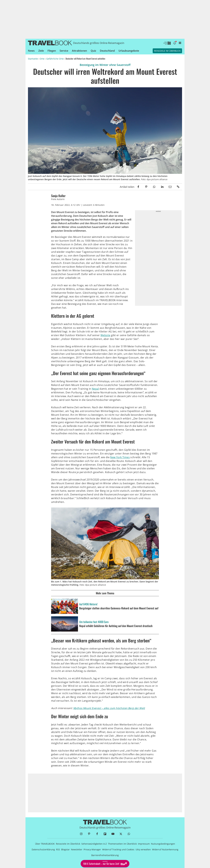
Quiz (93, 51)
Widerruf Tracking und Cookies (118, 849)
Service (64, 51)
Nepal (95, 389)
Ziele (41, 51)
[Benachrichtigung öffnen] (175, 43)
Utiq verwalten (143, 849)
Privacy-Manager (92, 849)
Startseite (33, 59)
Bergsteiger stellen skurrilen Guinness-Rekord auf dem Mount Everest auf (119, 608)
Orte (42, 59)
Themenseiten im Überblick (122, 844)
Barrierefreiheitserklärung (105, 855)
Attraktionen (79, 51)
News (31, 51)
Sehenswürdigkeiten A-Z (94, 844)
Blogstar (65, 849)
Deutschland (107, 51)
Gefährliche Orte (55, 59)
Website (105, 335)
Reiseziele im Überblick (167, 51)
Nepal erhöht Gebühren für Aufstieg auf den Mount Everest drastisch (116, 626)
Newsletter (77, 849)
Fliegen (52, 51)
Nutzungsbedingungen (163, 844)
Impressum (144, 844)
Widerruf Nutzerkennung (165, 849)
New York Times (120, 457)
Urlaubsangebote (129, 51)
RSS (58, 849)
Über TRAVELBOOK (45, 844)
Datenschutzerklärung (43, 849)
